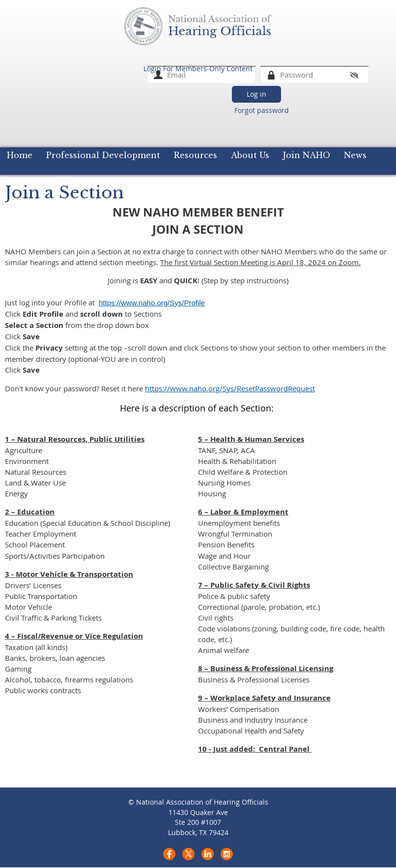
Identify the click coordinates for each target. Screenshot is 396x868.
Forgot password (262, 110)
